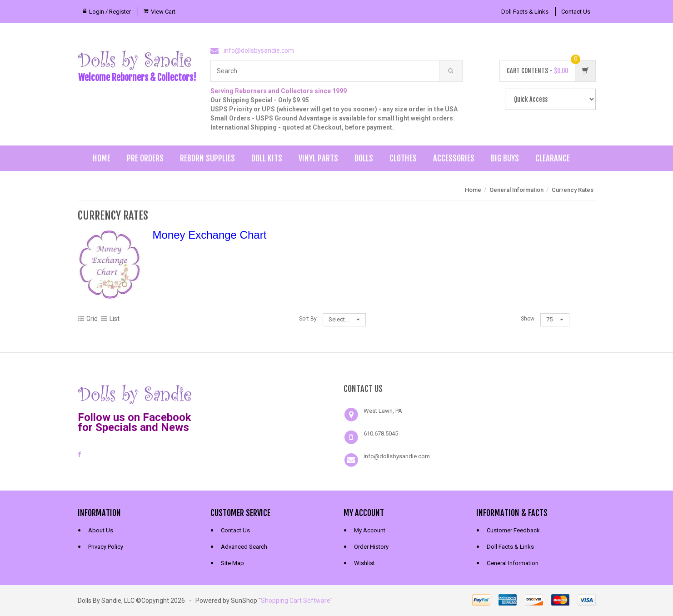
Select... (344, 319)
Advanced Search (244, 547)
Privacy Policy (106, 547)
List (110, 319)
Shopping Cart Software (296, 601)
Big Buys (505, 158)
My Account (370, 530)
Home (102, 158)
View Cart (163, 12)
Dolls (364, 158)
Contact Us (576, 12)
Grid (88, 319)
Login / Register (110, 12)
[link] (270, 393)
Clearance (553, 158)
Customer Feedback (513, 530)
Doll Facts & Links (525, 12)
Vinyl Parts (318, 158)
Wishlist (364, 563)
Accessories (454, 158)
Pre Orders (145, 158)
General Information (516, 190)
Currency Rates (573, 190)
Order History (371, 547)
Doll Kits (267, 158)
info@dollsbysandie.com (259, 50)
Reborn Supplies (207, 158)
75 (555, 319)
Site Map (232, 563)
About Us (101, 530)
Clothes (403, 158)
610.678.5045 (381, 433)
